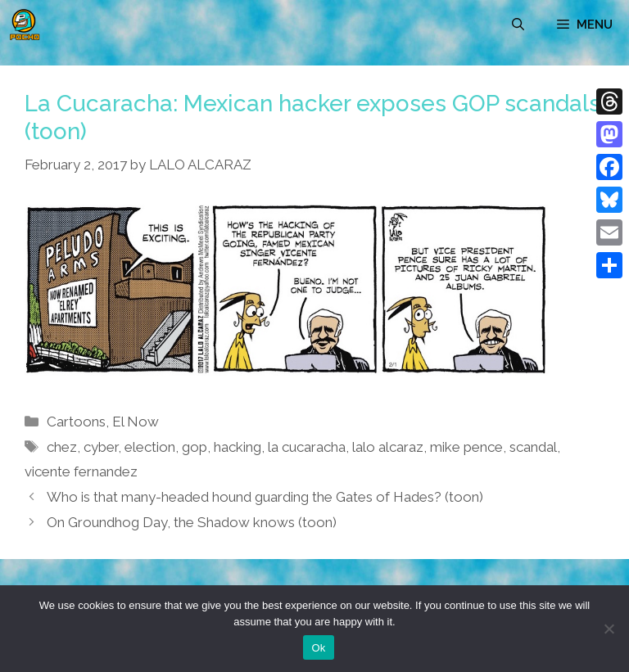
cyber (101, 447)
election (150, 447)
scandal (533, 447)
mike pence (466, 447)
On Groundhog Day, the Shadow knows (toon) (192, 522)
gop (195, 447)
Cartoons (76, 422)
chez (62, 447)
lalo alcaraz (388, 447)
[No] (609, 629)
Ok (318, 648)
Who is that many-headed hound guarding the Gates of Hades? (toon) (265, 497)
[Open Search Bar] (518, 25)
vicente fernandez (81, 471)
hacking (238, 447)
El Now (136, 422)
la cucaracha (307, 447)
